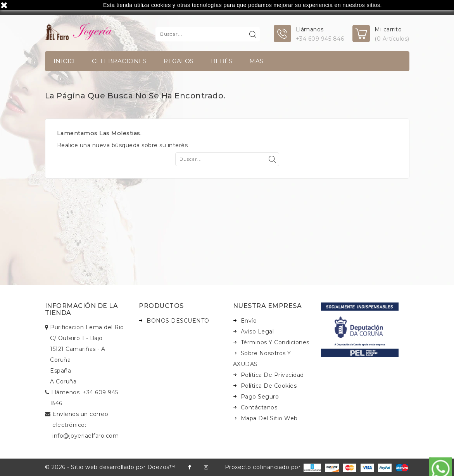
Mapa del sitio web (269, 418)
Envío (249, 321)
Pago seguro (260, 397)
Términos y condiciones (275, 342)
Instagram (206, 467)
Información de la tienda (82, 309)
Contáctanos (259, 407)
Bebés (222, 61)
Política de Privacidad (272, 375)
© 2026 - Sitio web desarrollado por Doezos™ (110, 467)
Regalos (179, 61)
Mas (256, 61)
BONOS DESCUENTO (178, 321)
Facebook (189, 467)
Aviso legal (257, 332)
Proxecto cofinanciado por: (273, 467)
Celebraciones (119, 61)
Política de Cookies (269, 386)
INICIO (64, 61)
